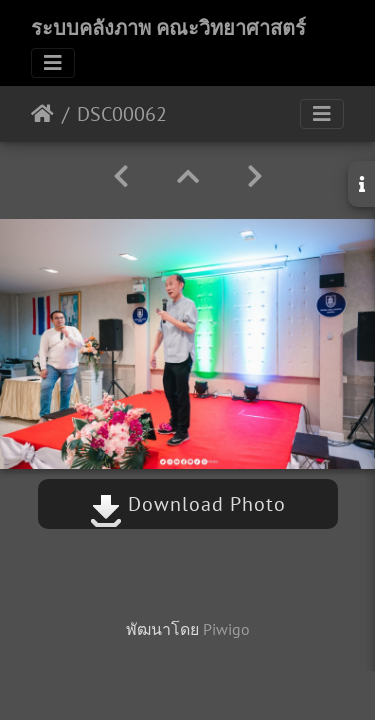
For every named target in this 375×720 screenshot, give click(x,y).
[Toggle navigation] (53, 63)
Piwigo (226, 629)
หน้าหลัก (42, 114)
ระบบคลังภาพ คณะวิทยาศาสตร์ (168, 28)
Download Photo (188, 504)
